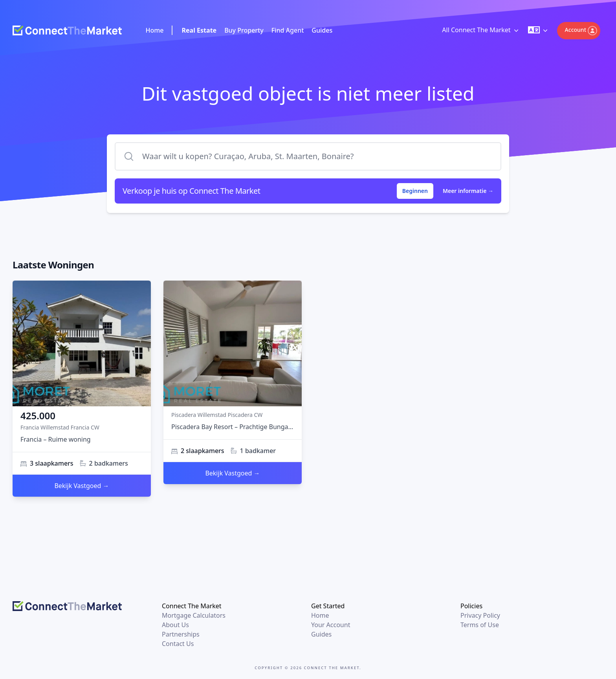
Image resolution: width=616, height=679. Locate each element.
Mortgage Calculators (194, 615)
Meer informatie (468, 191)
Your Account (331, 625)
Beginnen (415, 191)
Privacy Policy (480, 615)
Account (581, 31)
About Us (175, 625)
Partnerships (181, 634)
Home (154, 30)
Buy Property (244, 30)
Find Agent (288, 30)
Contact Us (178, 644)
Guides (322, 30)
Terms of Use (480, 625)
